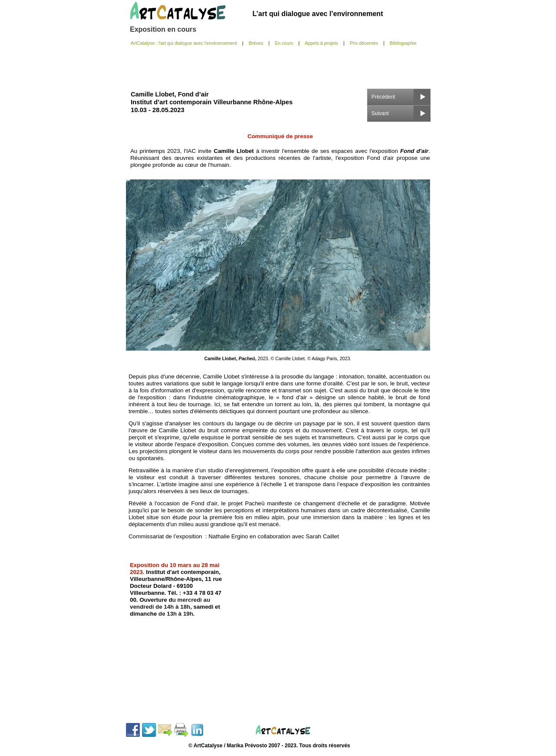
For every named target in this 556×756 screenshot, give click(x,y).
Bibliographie (403, 43)
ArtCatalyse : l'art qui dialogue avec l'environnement (184, 43)
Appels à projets (321, 43)
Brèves (256, 43)
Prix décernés (364, 43)
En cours (284, 43)
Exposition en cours (163, 29)
